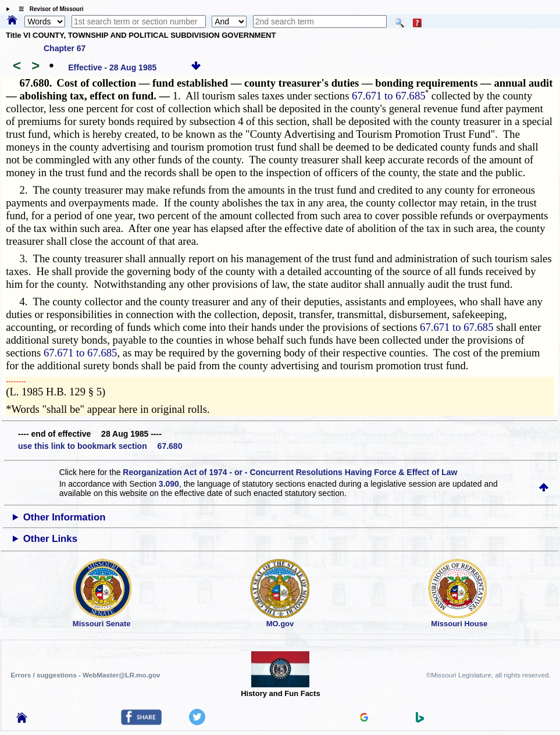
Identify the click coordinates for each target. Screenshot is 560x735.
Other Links (50, 539)
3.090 (169, 484)
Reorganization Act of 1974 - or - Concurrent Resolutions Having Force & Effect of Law (290, 472)
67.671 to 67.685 (388, 96)
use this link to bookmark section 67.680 (100, 446)
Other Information (65, 517)
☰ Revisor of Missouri (48, 9)
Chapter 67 (65, 48)
